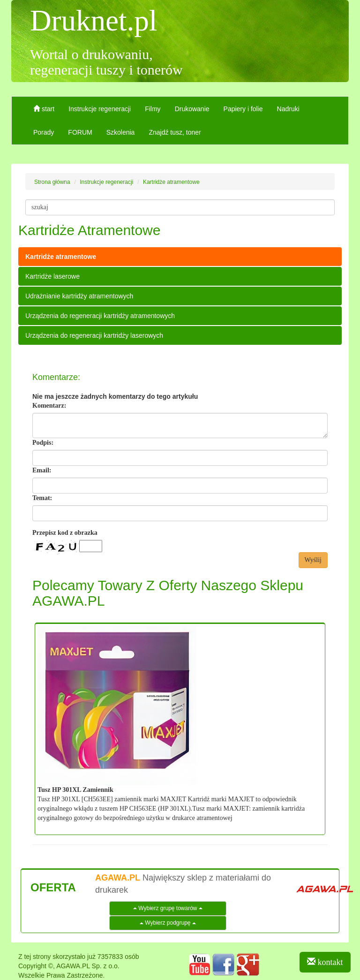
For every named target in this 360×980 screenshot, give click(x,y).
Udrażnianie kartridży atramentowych (79, 296)
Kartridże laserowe (52, 276)
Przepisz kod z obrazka (65, 533)
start (44, 109)
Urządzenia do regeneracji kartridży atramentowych (100, 316)
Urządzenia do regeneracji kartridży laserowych (94, 335)
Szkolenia (121, 132)
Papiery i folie (243, 109)
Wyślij (313, 560)
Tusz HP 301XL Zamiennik (75, 790)
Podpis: (43, 443)
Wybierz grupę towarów (168, 908)
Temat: (42, 498)
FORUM (80, 132)
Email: (42, 470)
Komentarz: (49, 406)
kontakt (325, 962)
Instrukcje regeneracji (100, 109)
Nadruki (288, 109)
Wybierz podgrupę (168, 923)
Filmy (153, 109)
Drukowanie (192, 109)
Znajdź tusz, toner (175, 132)
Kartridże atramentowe (61, 257)
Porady (44, 132)
